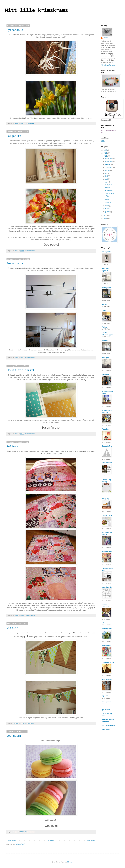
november (109, 162)
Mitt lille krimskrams (36, 11)
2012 (105, 153)
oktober (108, 164)
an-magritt (106, 358)
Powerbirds (15, 263)
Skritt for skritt (20, 370)
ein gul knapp (107, 551)
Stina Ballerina (107, 645)
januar (108, 212)
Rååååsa (12, 446)
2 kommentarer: (30, 123)
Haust (104, 310)
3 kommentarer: (30, 251)
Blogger (70, 862)
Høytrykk (105, 341)
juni (107, 176)
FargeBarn (106, 429)
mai (107, 179)
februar (108, 209)
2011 (105, 156)
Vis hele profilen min (108, 65)
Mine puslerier (107, 679)
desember (109, 159)
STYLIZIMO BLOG (108, 725)
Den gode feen (107, 446)
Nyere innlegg (12, 841)
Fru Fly (104, 305)
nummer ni (106, 729)
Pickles (104, 327)
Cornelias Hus (107, 463)
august (108, 170)
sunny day (106, 499)
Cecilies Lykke (107, 516)
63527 (103, 141)
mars (107, 206)
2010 (105, 215)
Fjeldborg (105, 374)
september (109, 167)
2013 (105, 150)
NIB (103, 623)
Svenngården (107, 252)
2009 (105, 218)
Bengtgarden (106, 288)
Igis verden (106, 710)
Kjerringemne (107, 629)
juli (106, 173)
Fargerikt (14, 136)
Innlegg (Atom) (20, 844)
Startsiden (51, 841)
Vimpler (12, 628)
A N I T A (105, 696)
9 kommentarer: (30, 358)
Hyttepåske (15, 30)
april (107, 182)
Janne (106, 38)
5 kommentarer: (30, 434)
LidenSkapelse (107, 587)
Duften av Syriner (108, 662)
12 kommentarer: (31, 616)
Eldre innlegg (91, 841)
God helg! (14, 736)
